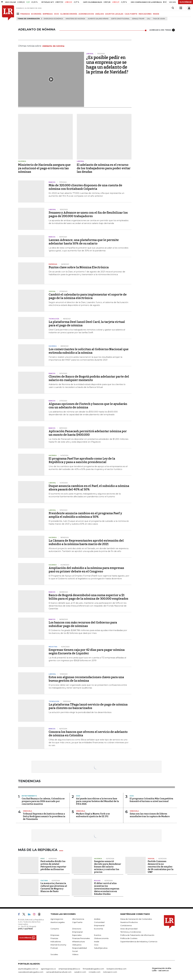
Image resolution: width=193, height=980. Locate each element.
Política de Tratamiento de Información (137, 935)
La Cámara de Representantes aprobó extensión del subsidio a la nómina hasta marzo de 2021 (86, 542)
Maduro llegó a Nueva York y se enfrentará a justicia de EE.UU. (93, 815)
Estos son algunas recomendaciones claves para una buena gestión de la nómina (86, 679)
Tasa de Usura (159, 19)
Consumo (55, 929)
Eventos (98, 935)
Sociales (54, 954)
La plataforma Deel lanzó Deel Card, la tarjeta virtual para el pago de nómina (87, 324)
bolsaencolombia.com (117, 969)
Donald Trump (138, 19)
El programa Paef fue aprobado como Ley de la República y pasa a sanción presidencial (82, 460)
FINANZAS (25, 14)
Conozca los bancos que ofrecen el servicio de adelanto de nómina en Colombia (88, 734)
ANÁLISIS (100, 14)
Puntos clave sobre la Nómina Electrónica (79, 267)
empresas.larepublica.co (69, 969)
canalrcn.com (80, 972)
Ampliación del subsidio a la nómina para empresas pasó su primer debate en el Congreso (86, 570)
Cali (149, 19)
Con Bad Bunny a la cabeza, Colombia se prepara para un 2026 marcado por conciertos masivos (43, 801)
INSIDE (156, 14)
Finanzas (54, 938)
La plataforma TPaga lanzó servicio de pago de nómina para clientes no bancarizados (88, 706)
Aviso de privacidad (129, 929)
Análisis (97, 919)
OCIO (56, 14)
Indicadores (56, 942)
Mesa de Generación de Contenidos (136, 919)
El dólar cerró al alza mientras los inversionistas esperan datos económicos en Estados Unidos (107, 889)
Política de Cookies (129, 938)
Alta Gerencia (78, 919)
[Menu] (18, 14)
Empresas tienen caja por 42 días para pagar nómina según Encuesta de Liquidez (87, 652)
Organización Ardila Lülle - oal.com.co (162, 969)
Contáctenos (126, 925)
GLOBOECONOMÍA (69, 14)
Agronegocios (57, 919)
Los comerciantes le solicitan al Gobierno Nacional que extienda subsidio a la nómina (89, 351)
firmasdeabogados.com (93, 969)
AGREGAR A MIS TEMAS (162, 30)
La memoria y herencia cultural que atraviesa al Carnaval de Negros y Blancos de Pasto (54, 887)
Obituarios (77, 945)
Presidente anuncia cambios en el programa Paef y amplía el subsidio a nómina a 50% (85, 515)
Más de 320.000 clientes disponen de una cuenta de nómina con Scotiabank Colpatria (85, 187)
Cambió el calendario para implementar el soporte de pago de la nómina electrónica (88, 296)
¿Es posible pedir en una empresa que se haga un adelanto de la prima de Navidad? (107, 65)
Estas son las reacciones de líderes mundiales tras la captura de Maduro (150, 815)
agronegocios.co (48, 969)
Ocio (96, 945)
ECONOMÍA (36, 14)
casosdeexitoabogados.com (31, 972)
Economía (99, 929)
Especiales (77, 935)
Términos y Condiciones (131, 932)
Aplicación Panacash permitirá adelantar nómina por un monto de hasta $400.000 (88, 433)
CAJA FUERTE (131, 14)
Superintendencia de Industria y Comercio (139, 942)
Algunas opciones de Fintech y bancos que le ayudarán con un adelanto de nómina (88, 406)
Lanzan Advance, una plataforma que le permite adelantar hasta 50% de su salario (84, 242)
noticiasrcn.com (110, 972)
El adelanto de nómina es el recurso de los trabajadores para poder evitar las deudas (104, 168)
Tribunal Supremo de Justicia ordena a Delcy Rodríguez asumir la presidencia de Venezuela (44, 816)
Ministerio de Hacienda (75, 19)
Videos (75, 954)
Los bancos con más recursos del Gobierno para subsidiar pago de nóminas (83, 624)
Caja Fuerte (77, 922)
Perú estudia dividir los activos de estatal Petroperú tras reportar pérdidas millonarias (53, 865)
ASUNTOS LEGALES (114, 14)
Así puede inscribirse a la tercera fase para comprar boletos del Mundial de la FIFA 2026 (97, 801)
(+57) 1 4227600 (25, 929)
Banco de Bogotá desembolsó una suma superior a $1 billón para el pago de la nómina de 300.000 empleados (88, 597)
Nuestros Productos (129, 922)
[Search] (173, 8)
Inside (97, 942)
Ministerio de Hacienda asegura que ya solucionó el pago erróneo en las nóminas (44, 168)
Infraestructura (78, 942)
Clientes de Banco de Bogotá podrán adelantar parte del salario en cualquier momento (89, 378)
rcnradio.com (95, 972)
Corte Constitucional (120, 19)
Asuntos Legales (58, 922)
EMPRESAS (48, 14)
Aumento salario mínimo (98, 19)
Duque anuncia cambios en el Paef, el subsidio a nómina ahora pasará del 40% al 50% (89, 488)
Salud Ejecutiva (101, 948)
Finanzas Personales (81, 938)
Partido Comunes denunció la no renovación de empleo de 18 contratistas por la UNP (161, 867)
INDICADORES (145, 14)
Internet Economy (58, 945)
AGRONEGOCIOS (86, 14)
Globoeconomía (101, 938)
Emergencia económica (53, 19)
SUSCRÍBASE (186, 2)
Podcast (54, 948)
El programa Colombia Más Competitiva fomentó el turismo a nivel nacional (151, 800)
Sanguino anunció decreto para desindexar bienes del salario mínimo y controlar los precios (108, 867)
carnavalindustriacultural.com (59, 972)
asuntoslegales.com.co (28, 969)
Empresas (55, 935)
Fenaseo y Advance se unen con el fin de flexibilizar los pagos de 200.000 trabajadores (88, 214)
